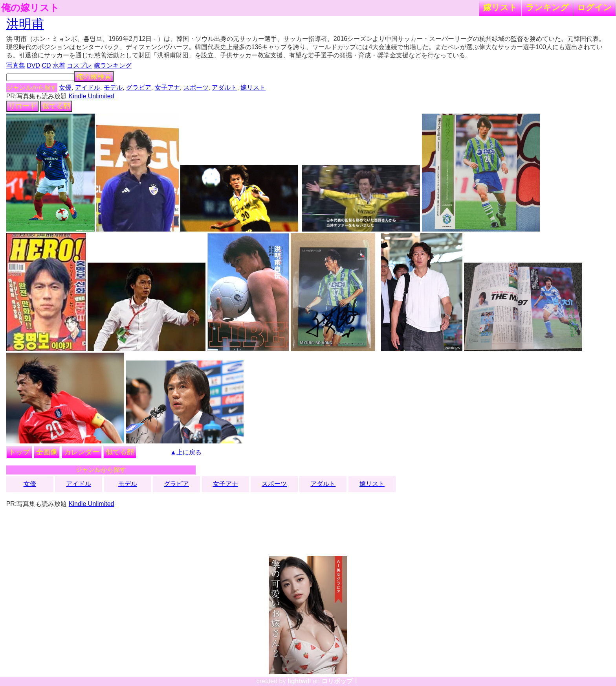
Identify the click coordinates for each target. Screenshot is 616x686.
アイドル (88, 87)
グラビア (139, 87)
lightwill (299, 681)
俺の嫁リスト (30, 8)
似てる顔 (56, 106)
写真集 (16, 65)
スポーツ (196, 87)
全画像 (47, 452)
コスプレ (79, 65)
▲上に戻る (186, 452)
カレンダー (82, 452)
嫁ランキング (113, 65)
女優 (65, 87)
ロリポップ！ (340, 681)
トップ (19, 452)
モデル (113, 87)
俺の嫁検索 (94, 77)
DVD (33, 65)
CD (46, 65)
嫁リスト (500, 7)
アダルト (224, 87)
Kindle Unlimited (92, 96)
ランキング (547, 7)
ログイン (594, 7)
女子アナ (167, 87)
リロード (22, 106)
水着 (59, 65)
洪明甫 (25, 24)
